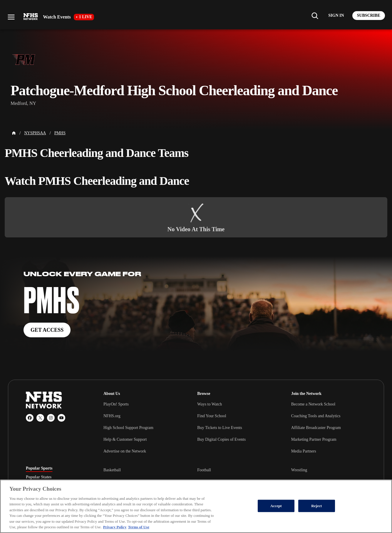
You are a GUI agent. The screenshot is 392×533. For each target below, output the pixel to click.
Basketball (112, 470)
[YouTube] (61, 418)
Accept (276, 506)
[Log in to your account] (336, 16)
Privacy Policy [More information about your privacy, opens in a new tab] (115, 527)
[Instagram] (51, 418)
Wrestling (299, 470)
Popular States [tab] (39, 477)
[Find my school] (315, 16)
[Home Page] (14, 133)
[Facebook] (30, 418)
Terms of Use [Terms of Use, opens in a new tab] (138, 527)
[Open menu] (11, 17)
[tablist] (55, 477)
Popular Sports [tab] (39, 468)
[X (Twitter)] (40, 418)
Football (204, 470)
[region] (196, 506)
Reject (316, 506)
